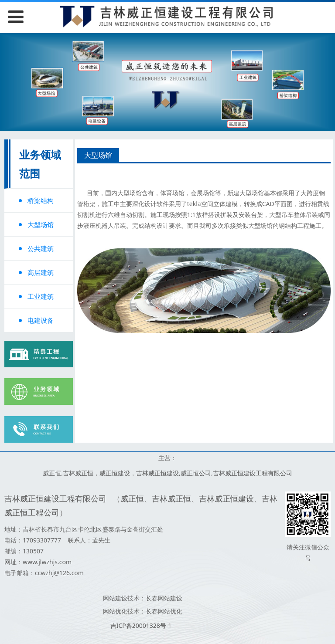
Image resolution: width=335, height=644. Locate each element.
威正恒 (52, 473)
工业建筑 (41, 296)
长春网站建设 (164, 598)
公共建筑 (41, 248)
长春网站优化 (164, 611)
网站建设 (115, 598)
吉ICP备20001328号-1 (141, 625)
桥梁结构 (41, 200)
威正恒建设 (115, 473)
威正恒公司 (196, 473)
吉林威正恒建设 (157, 473)
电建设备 (41, 320)
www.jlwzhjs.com (47, 562)
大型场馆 (41, 224)
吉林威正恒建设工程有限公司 (253, 473)
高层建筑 (41, 272)
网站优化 (115, 611)
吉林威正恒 (78, 473)
